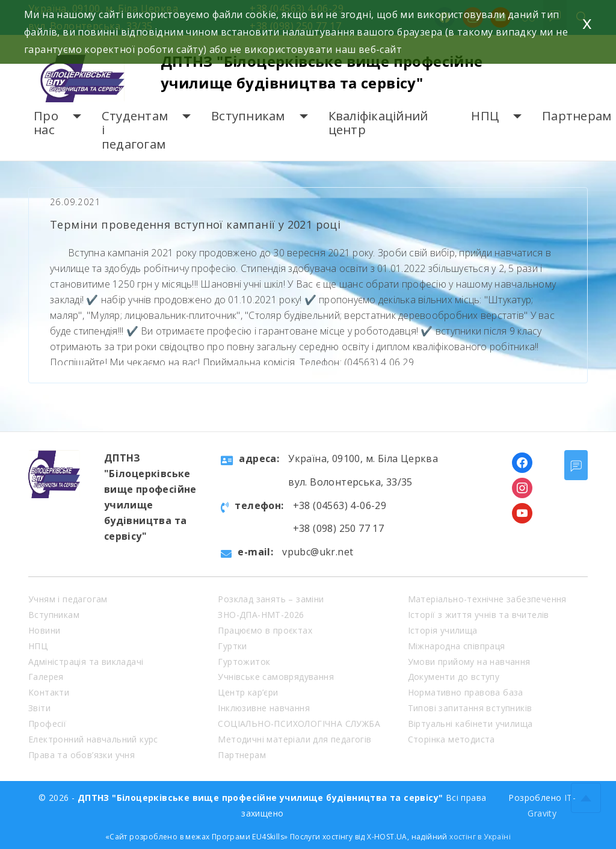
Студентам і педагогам (135, 130)
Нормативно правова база (466, 692)
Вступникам (248, 116)
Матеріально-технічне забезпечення (487, 599)
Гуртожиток (244, 662)
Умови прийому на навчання (469, 662)
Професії (47, 724)
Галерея (46, 677)
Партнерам (577, 116)
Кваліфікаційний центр (378, 123)
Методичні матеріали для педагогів (294, 739)
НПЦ (485, 116)
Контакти (49, 692)
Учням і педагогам (68, 599)
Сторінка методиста (451, 739)
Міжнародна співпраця (457, 646)
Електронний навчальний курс (93, 739)
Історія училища (443, 630)
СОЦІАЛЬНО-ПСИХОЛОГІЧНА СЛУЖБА (299, 724)
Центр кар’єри (248, 692)
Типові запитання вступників (470, 708)
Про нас (46, 123)
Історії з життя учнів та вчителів (479, 615)
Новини (44, 630)
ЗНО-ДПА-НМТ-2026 (261, 615)
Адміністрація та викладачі (86, 662)
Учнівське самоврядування (276, 677)
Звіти (39, 708)
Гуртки (232, 646)
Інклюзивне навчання (264, 708)
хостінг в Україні (480, 837)
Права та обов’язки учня (82, 755)
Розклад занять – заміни (271, 599)
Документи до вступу (454, 677)
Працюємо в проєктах (265, 630)
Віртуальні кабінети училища (470, 724)
